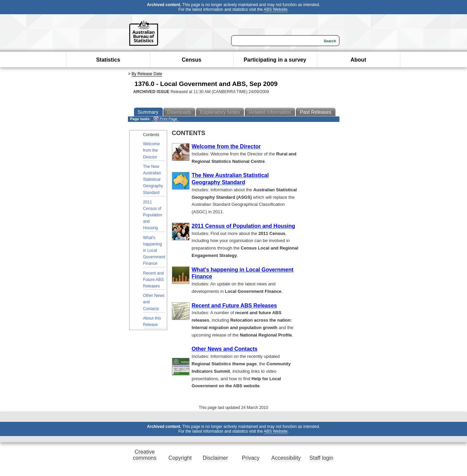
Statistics (108, 60)
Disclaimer (215, 458)
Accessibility (286, 458)
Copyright (180, 458)
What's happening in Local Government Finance (154, 251)
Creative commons (145, 455)
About (358, 60)
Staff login (321, 458)
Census (192, 60)
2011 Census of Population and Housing (153, 215)
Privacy (251, 458)
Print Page (165, 119)
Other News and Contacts (154, 302)
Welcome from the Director (152, 150)
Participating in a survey (275, 60)
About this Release (152, 321)
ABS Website (275, 9)
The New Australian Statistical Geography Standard (153, 180)
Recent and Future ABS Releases (153, 280)
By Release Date (147, 74)
